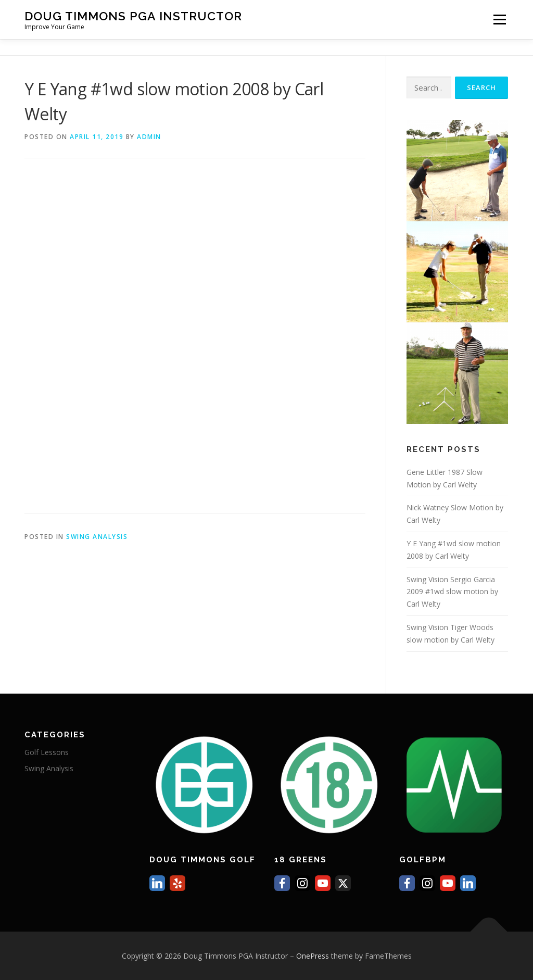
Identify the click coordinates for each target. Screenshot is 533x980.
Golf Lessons (47, 752)
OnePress (313, 956)
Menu (499, 20)
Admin (149, 137)
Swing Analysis (97, 537)
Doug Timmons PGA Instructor (133, 16)
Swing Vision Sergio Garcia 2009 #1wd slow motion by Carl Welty (452, 592)
